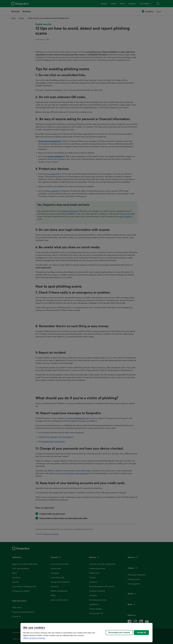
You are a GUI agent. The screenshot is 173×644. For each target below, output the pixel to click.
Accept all (141, 633)
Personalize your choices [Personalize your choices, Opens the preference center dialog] (119, 633)
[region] (86, 633)
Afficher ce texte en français (34, 638)
